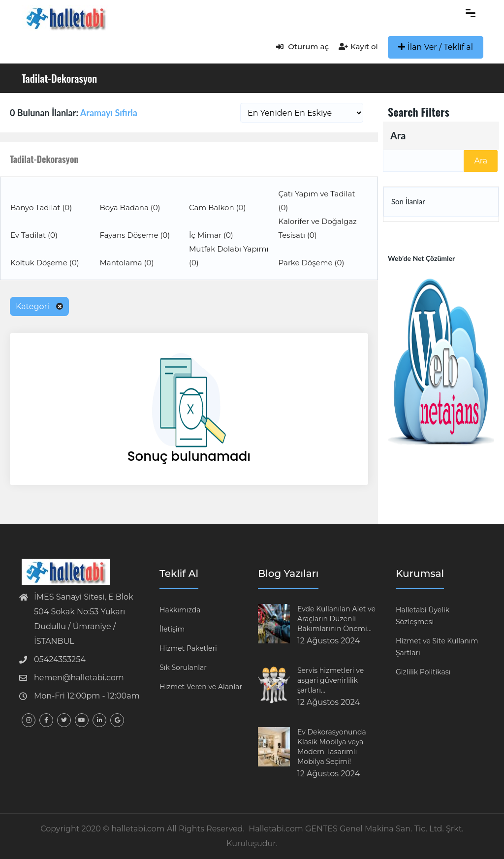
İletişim (172, 629)
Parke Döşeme (312, 263)
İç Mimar (211, 235)
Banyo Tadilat (41, 207)
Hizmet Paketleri (188, 648)
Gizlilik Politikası (423, 672)
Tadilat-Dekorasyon (59, 78)
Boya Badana (130, 207)
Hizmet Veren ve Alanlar (201, 687)
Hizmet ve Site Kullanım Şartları (437, 647)
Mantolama (127, 263)
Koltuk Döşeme (45, 263)
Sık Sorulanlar (183, 668)
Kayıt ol (358, 47)
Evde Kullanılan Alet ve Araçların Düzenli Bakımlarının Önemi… (336, 619)
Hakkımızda (180, 610)
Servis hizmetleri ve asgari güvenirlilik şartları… (331, 680)
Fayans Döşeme (135, 235)
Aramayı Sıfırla (109, 113)
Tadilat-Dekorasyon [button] (44, 159)
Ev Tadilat (34, 235)
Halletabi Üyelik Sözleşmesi (423, 616)
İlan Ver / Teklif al (436, 47)
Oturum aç (302, 47)
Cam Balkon (217, 207)
